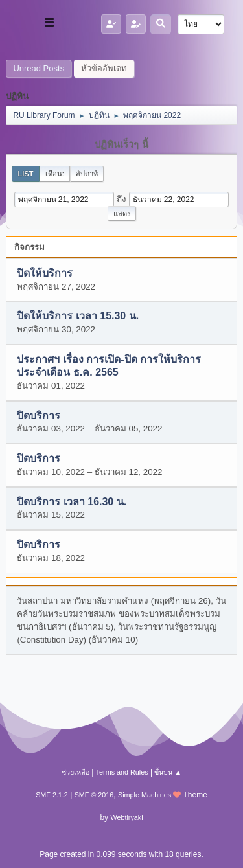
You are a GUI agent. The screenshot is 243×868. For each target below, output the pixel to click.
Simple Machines (145, 795)
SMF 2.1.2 (52, 795)
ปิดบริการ (39, 416)
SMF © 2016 (94, 795)
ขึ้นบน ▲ (168, 772)
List (25, 174)
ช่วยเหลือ (75, 772)
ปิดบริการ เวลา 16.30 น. (72, 502)
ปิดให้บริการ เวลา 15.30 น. (78, 316)
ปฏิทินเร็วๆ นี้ (121, 144)
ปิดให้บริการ (45, 274)
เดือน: (55, 174)
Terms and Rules (122, 772)
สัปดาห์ (87, 174)
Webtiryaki (126, 817)
